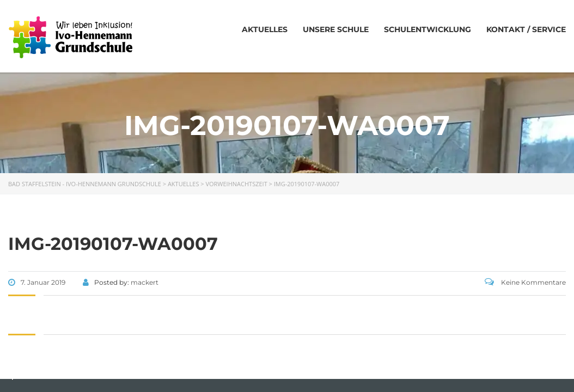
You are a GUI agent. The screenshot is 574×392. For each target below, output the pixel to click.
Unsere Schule (336, 29)
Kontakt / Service (526, 29)
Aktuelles (265, 29)
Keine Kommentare (525, 282)
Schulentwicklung (428, 29)
